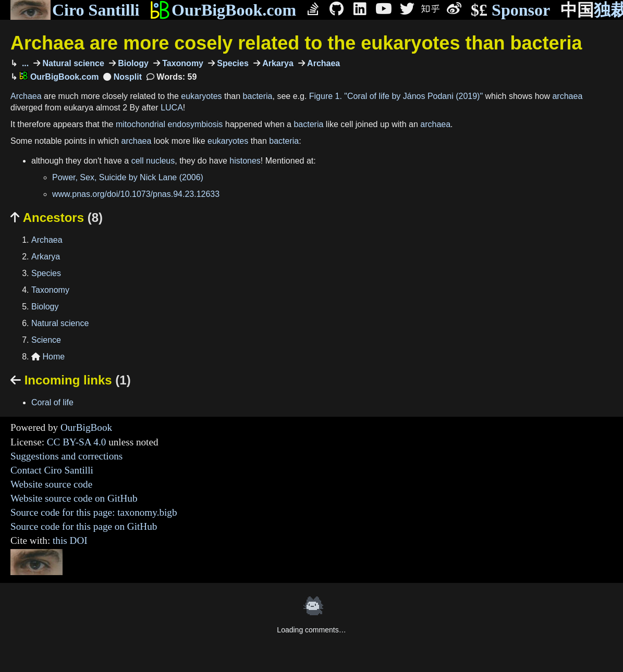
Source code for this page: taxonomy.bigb (94, 512)
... (24, 63)
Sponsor (510, 10)
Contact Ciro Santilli (52, 470)
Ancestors (57, 217)
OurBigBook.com (223, 10)
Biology (132, 63)
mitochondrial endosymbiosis (169, 124)
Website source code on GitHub (74, 498)
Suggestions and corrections (66, 456)
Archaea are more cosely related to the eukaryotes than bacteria (296, 43)
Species (232, 63)
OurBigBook (86, 427)
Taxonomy (182, 63)
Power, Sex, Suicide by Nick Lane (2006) (128, 177)
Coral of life (52, 402)
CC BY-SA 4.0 (77, 442)
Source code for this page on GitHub (84, 526)
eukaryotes (201, 96)
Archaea (323, 63)
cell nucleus (153, 161)
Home (48, 357)
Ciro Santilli (75, 10)
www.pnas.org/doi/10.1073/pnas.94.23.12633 (136, 194)
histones (245, 161)
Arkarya (277, 63)
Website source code (51, 484)
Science (46, 340)
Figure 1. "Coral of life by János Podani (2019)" (396, 96)
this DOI (70, 540)
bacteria (258, 96)
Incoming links (71, 380)
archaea (567, 96)
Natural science (72, 63)
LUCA (172, 108)
